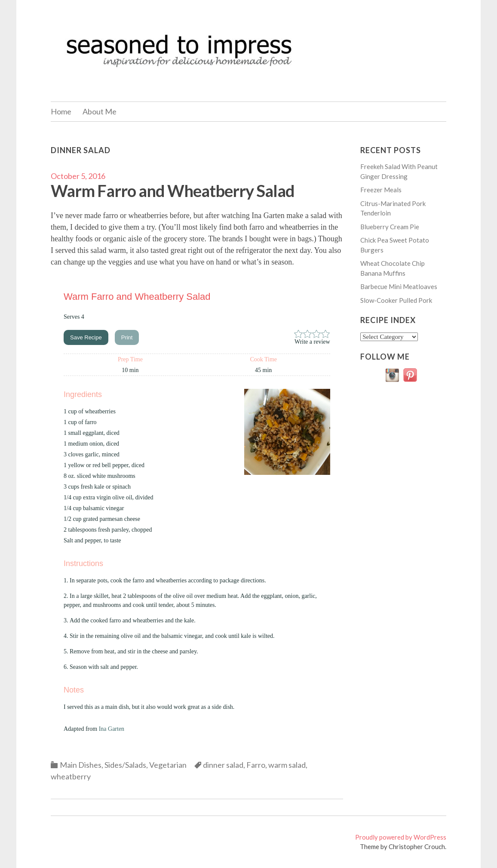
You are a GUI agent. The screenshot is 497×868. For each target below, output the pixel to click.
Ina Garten (112, 729)
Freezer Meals (381, 190)
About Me (100, 111)
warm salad (287, 765)
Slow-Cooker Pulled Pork (396, 300)
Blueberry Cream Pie (390, 227)
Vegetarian (168, 765)
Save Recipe (86, 337)
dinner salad (223, 765)
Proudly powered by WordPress (401, 837)
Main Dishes (81, 765)
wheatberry (71, 776)
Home (61, 111)
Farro (256, 765)
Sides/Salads (125, 765)
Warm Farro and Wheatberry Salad (173, 191)
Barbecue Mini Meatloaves (399, 286)
